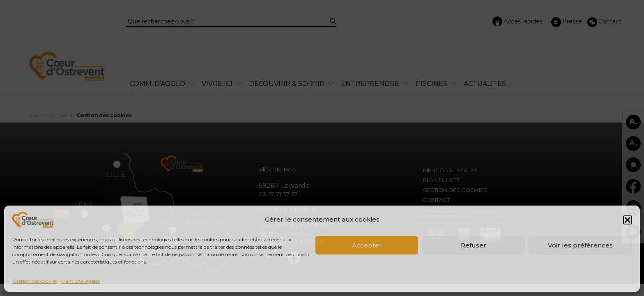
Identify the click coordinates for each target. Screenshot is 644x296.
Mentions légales (80, 281)
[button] (628, 220)
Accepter (367, 245)
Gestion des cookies (35, 281)
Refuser (474, 245)
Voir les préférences (580, 245)
